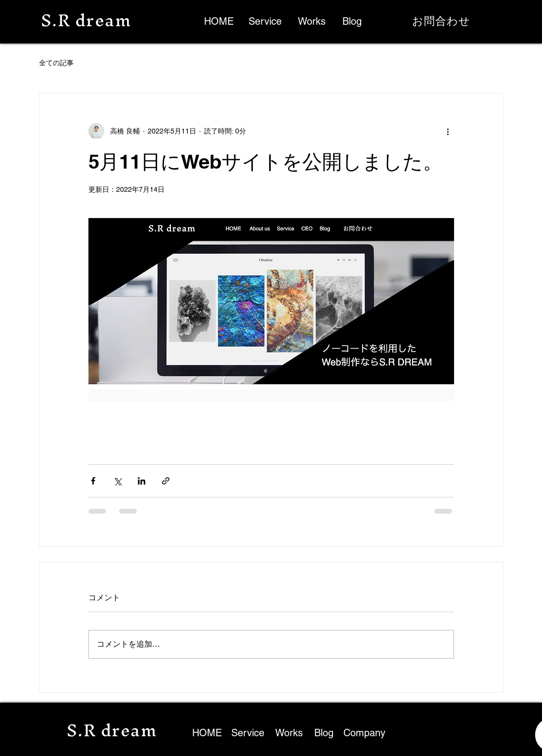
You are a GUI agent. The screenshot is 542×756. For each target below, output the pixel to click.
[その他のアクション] (448, 131)
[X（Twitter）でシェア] (117, 481)
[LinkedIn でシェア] (142, 481)
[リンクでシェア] (166, 481)
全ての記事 (56, 63)
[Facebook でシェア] (93, 481)
